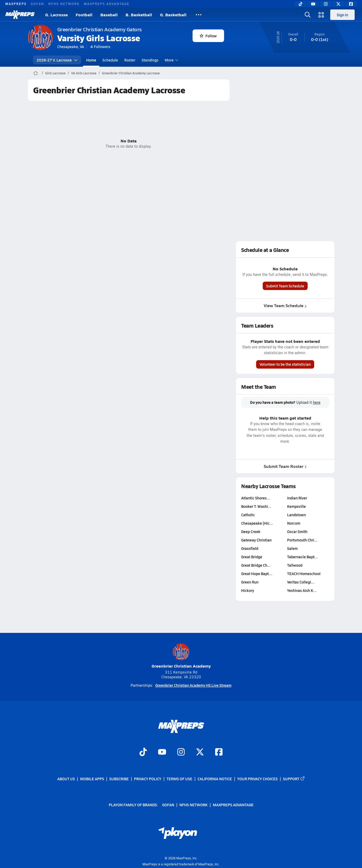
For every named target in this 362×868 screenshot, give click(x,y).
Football (84, 15)
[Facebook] (351, 4)
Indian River (297, 498)
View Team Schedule (285, 305)
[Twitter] (338, 4)
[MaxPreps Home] (20, 15)
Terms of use (179, 779)
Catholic (248, 515)
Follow (208, 36)
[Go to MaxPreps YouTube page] (162, 753)
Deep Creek (251, 531)
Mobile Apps (92, 779)
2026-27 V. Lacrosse (57, 60)
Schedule (110, 60)
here (316, 402)
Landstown (296, 515)
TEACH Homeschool (304, 573)
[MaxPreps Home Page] (36, 73)
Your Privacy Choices (257, 779)
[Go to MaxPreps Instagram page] (181, 753)
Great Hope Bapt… (257, 573)
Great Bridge (252, 557)
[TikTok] (301, 4)
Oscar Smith (297, 531)
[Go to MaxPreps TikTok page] (143, 753)
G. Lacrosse (56, 15)
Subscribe (119, 779)
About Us (66, 779)
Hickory (248, 590)
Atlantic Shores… (256, 498)
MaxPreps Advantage (107, 4)
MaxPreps (16, 4)
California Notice (215, 779)
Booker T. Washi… (256, 506)
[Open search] (308, 15)
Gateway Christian (256, 540)
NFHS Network (64, 4)
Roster (130, 60)
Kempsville (296, 506)
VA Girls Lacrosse (84, 73)
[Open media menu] (321, 15)
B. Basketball (139, 15)
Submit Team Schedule (285, 286)
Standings (150, 60)
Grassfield (250, 548)
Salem (292, 548)
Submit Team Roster (285, 466)
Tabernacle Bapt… (302, 557)
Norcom (293, 523)
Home (91, 60)
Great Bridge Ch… (256, 565)
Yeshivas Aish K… (302, 590)
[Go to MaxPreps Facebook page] (219, 753)
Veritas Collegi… (301, 582)
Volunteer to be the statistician (285, 364)
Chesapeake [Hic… (257, 523)
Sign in (342, 15)
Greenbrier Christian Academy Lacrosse (131, 73)
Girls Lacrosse (55, 73)
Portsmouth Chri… (302, 540)
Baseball (109, 15)
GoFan (37, 4)
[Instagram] (326, 4)
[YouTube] (313, 4)
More (171, 60)
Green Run (250, 582)
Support (294, 779)
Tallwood (294, 565)
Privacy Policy (148, 779)
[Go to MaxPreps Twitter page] (200, 753)
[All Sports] (199, 15)
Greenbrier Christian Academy (181, 656)
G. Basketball (173, 15)
